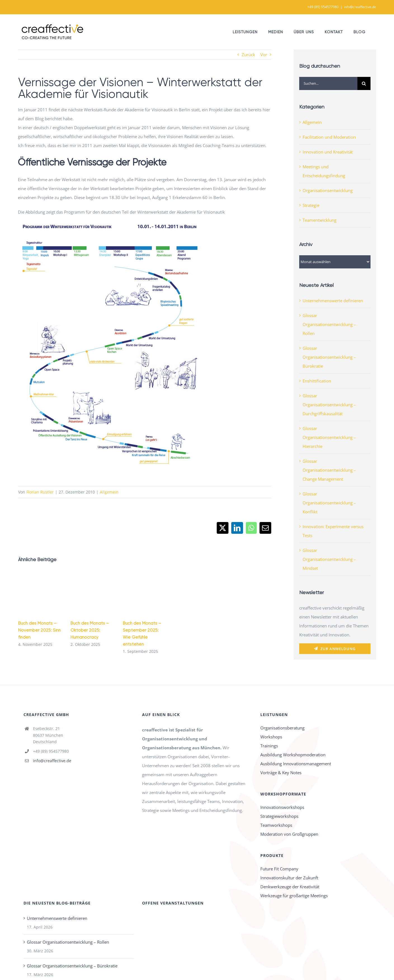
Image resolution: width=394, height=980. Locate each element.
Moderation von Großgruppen (289, 834)
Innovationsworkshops (282, 807)
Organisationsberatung (282, 728)
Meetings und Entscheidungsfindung (324, 171)
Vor (264, 55)
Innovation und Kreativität (328, 152)
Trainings (269, 746)
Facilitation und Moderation (329, 137)
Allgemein (109, 492)
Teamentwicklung (319, 220)
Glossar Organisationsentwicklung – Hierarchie (329, 437)
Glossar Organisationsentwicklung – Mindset (329, 559)
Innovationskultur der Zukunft (289, 878)
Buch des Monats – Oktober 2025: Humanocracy (90, 630)
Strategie (311, 205)
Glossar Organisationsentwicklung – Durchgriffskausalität (329, 405)
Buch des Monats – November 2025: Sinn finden (39, 630)
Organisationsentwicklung (328, 190)
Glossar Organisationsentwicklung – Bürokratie (329, 357)
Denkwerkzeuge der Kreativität (290, 887)
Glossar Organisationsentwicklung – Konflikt (329, 503)
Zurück (248, 55)
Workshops (271, 737)
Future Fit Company (279, 869)
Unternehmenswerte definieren (333, 301)
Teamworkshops (276, 825)
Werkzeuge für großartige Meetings (294, 896)
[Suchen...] (328, 83)
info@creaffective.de (360, 7)
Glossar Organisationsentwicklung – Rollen (329, 324)
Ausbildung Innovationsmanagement (296, 764)
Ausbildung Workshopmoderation (293, 755)
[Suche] (364, 83)
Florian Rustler (40, 492)
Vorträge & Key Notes (281, 773)
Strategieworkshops (279, 816)
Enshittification (317, 381)
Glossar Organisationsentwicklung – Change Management (329, 470)
